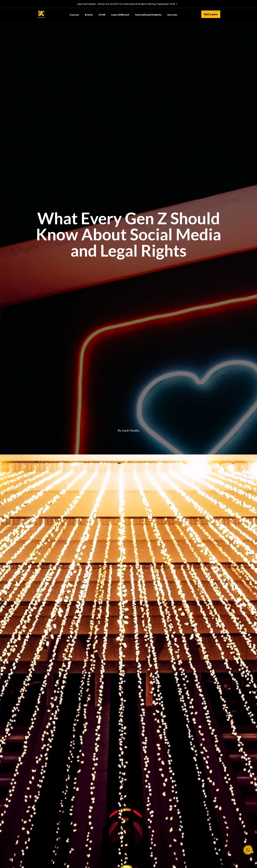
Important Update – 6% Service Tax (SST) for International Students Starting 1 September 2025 (128, 4)
